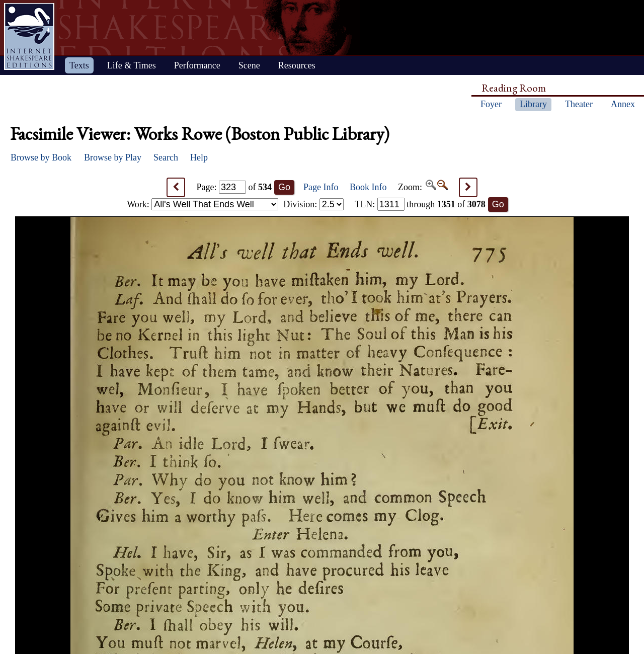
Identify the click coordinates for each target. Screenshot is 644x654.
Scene (249, 65)
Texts (79, 65)
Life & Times (132, 65)
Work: (203, 204)
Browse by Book (41, 157)
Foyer (491, 104)
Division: (313, 204)
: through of (420, 204)
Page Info (321, 187)
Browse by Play (113, 157)
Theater (579, 104)
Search (166, 157)
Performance (197, 65)
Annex (623, 104)
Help (199, 157)
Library (533, 104)
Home (29, 36)
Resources (297, 65)
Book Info (368, 187)
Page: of (234, 187)
